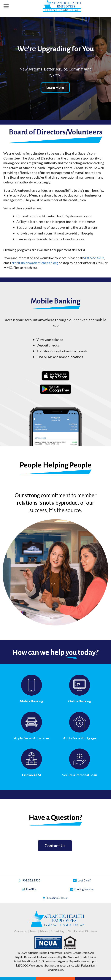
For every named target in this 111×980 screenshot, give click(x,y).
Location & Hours (55, 898)
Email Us (29, 889)
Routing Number (82, 889)
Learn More (55, 88)
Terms (33, 931)
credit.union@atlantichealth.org (35, 263)
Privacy (44, 931)
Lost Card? (82, 880)
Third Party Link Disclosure (82, 931)
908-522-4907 (94, 258)
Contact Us (55, 846)
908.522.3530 (29, 880)
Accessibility (58, 931)
